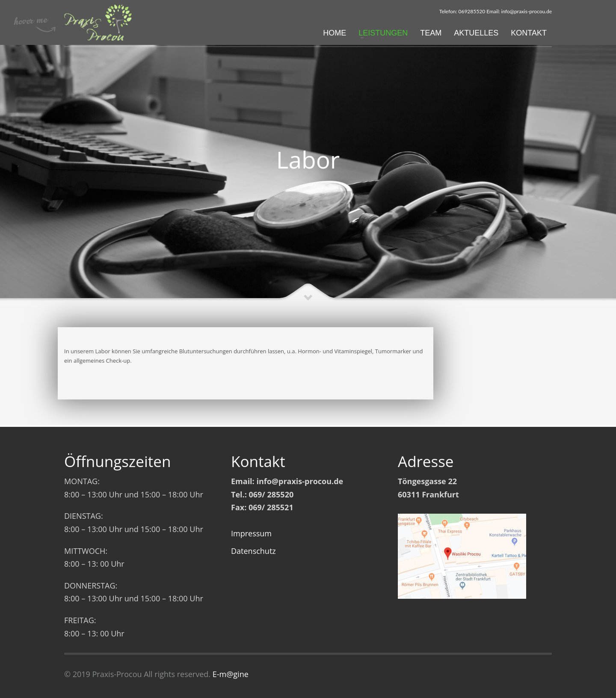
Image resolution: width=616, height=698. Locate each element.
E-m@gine (231, 674)
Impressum (251, 533)
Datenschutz (253, 551)
